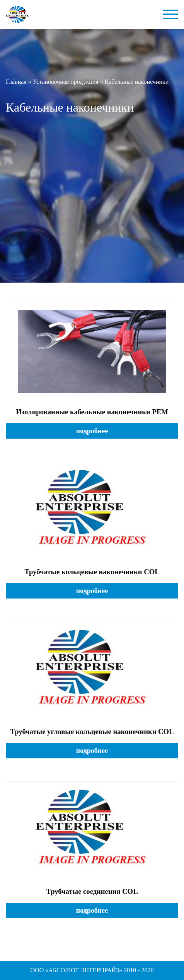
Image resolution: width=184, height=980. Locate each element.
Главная (16, 82)
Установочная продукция (66, 82)
